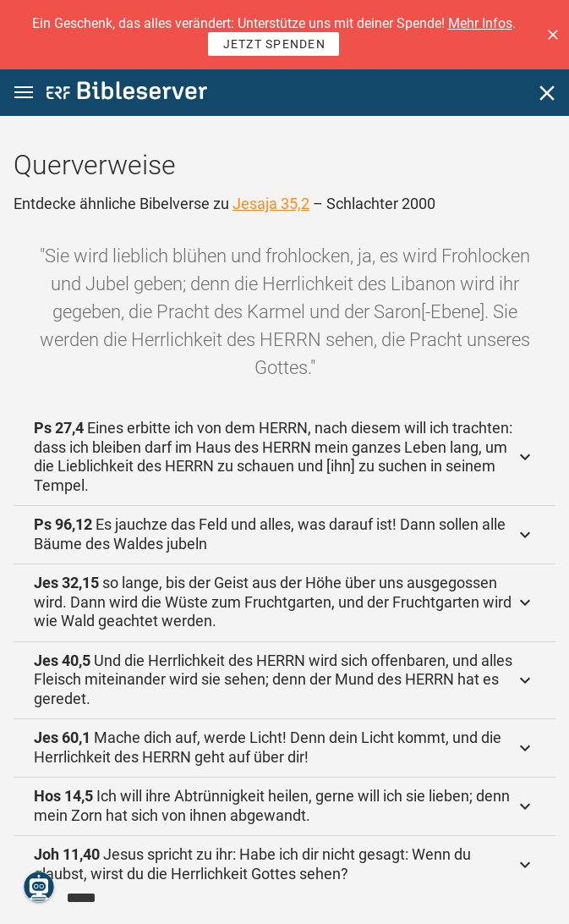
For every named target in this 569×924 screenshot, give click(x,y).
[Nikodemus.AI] (39, 887)
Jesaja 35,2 (271, 203)
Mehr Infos (480, 23)
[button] (553, 35)
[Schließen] (547, 93)
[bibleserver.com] (127, 93)
